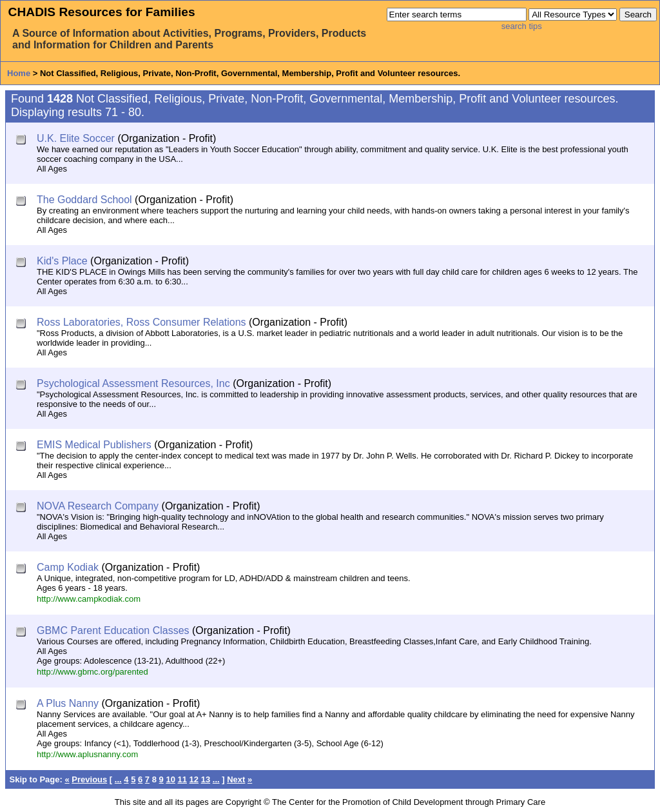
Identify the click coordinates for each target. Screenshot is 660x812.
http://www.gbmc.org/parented (92, 672)
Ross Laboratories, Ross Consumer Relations (141, 322)
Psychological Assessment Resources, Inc (133, 383)
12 (194, 779)
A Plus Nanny (68, 703)
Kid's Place (62, 261)
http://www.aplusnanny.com (87, 754)
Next (236, 779)
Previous (89, 779)
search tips (522, 26)
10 (170, 779)
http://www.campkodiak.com (89, 599)
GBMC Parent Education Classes (113, 630)
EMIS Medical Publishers (94, 445)
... (118, 779)
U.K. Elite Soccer (76, 138)
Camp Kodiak (68, 567)
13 (206, 779)
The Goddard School (84, 200)
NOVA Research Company (98, 506)
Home (19, 73)
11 (182, 779)
